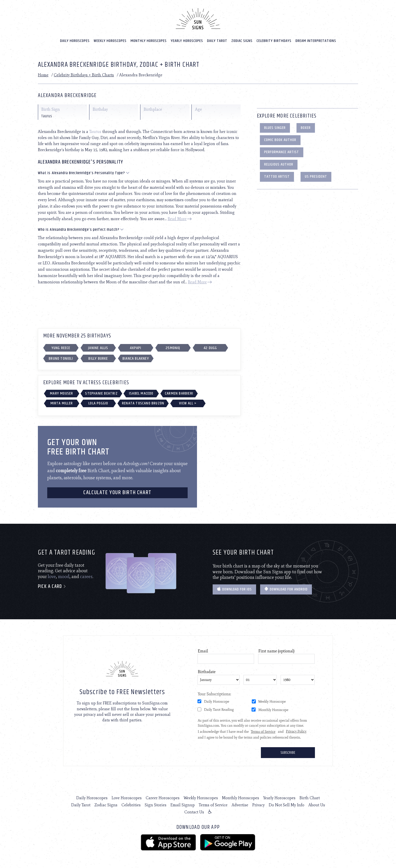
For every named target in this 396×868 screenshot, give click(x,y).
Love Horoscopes (127, 798)
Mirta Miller (62, 403)
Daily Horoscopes (75, 41)
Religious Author (279, 164)
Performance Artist (282, 152)
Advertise (240, 805)
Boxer (306, 128)
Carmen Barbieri (179, 393)
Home (43, 75)
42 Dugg (210, 348)
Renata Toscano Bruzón (143, 403)
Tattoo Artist (277, 177)
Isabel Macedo (141, 393)
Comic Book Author (280, 140)
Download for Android (286, 589)
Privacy (258, 805)
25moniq (173, 348)
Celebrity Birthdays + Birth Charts (84, 75)
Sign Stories (156, 805)
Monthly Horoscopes (149, 41)
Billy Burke (98, 359)
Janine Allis (98, 348)
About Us (317, 805)
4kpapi (135, 348)
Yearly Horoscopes (187, 41)
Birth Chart (310, 798)
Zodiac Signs (242, 41)
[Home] (198, 19)
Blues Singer (275, 128)
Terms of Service (213, 805)
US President (316, 177)
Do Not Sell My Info (287, 805)
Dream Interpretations (316, 41)
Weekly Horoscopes (110, 41)
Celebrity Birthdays (274, 41)
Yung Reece (61, 348)
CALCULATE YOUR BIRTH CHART (117, 493)
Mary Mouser (61, 393)
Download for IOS (234, 589)
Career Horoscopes (163, 798)
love (52, 577)
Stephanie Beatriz (101, 393)
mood (64, 577)
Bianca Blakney (136, 359)
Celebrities (131, 805)
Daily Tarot (217, 41)
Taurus (95, 132)
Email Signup (183, 805)
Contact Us (194, 812)
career (86, 577)
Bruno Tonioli (61, 359)
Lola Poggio (98, 403)
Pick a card (52, 587)
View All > (188, 403)
